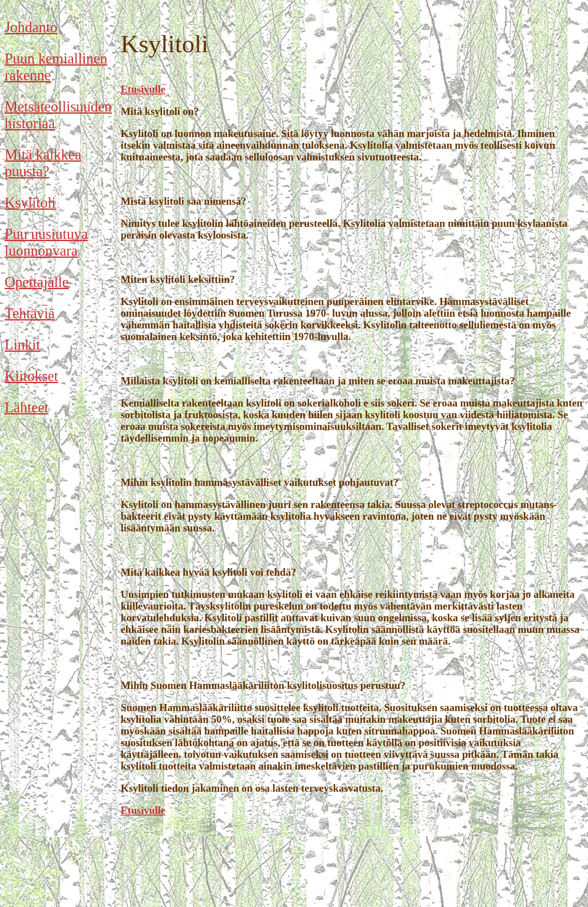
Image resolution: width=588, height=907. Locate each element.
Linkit (23, 345)
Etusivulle (143, 89)
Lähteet (27, 408)
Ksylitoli (30, 203)
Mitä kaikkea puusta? (43, 163)
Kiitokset (31, 376)
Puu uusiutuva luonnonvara (46, 243)
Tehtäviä (30, 314)
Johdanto (31, 27)
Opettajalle (37, 282)
